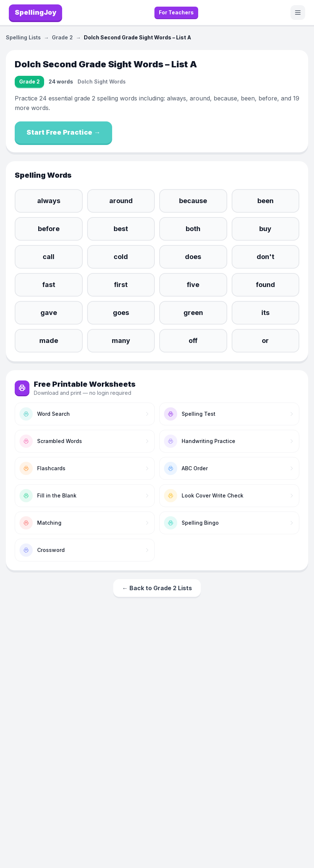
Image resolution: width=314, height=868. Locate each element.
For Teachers (176, 12)
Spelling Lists (23, 37)
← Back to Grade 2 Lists (157, 588)
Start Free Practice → (63, 132)
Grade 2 (62, 37)
